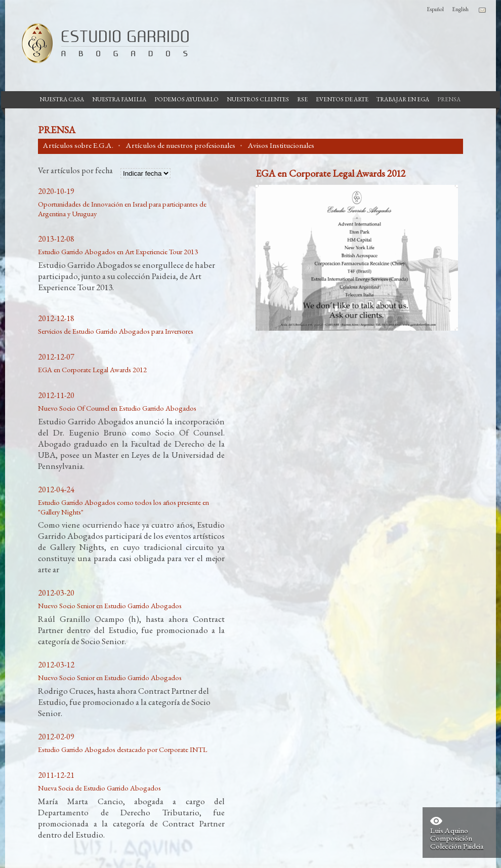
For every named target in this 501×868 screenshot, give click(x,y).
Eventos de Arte (342, 99)
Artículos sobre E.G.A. (78, 145)
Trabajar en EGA (403, 99)
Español (435, 9)
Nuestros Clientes (258, 99)
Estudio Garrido (101, 43)
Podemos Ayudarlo (186, 99)
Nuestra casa (62, 99)
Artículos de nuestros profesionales (181, 145)
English (460, 9)
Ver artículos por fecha (75, 171)
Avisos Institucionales (281, 145)
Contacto (482, 10)
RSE (302, 99)
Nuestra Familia (119, 99)
